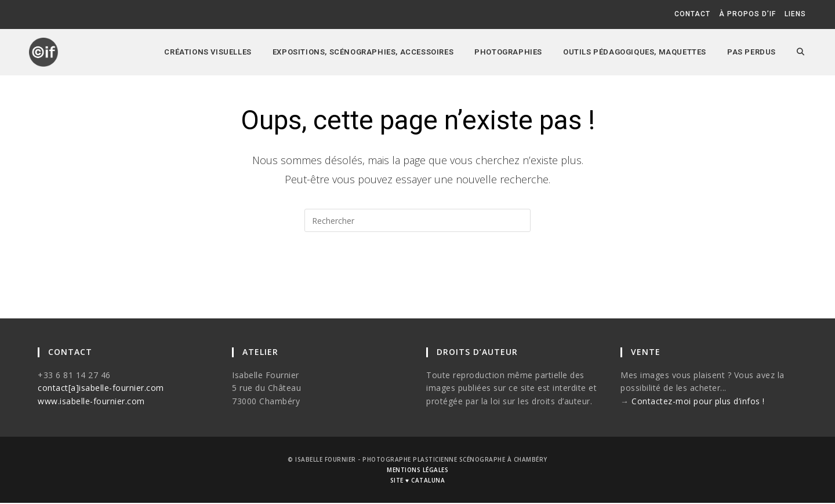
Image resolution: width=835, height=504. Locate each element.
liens (795, 14)
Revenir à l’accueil (418, 278)
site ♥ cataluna (418, 481)
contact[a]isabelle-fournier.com (101, 389)
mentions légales (418, 471)
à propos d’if (747, 14)
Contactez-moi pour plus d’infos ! (698, 402)
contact (692, 14)
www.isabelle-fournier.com (91, 402)
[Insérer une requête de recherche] (418, 220)
